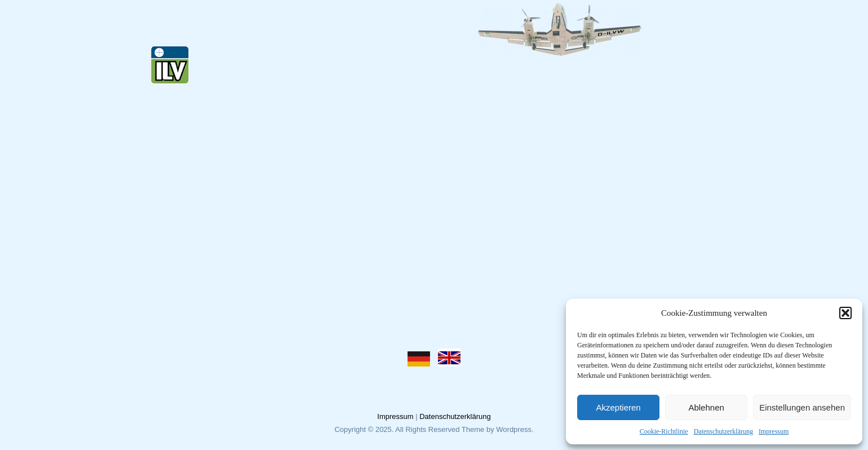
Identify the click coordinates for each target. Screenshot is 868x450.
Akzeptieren (618, 407)
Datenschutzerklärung (723, 431)
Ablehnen (706, 407)
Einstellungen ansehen (802, 407)
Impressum (774, 431)
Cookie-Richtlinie (664, 431)
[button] (845, 313)
